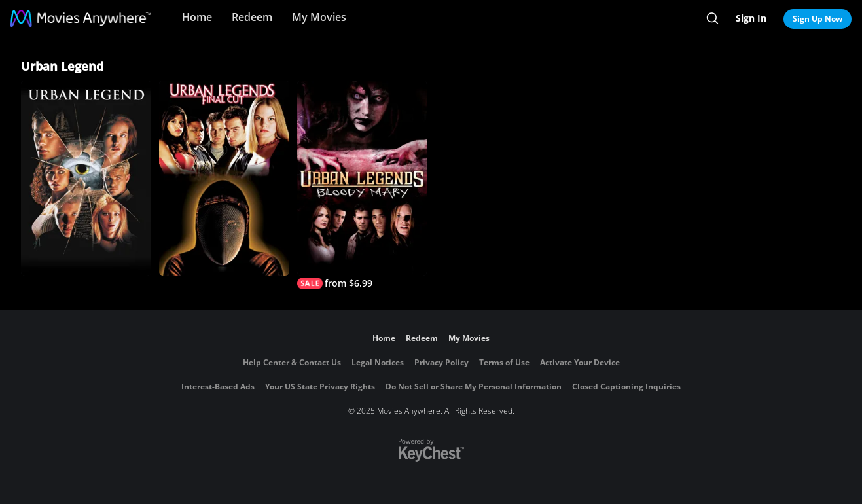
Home (197, 17)
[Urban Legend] (86, 178)
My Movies (319, 17)
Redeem (252, 17)
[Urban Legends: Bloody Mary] (362, 185)
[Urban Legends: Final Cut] (224, 178)
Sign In (751, 18)
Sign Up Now (817, 19)
